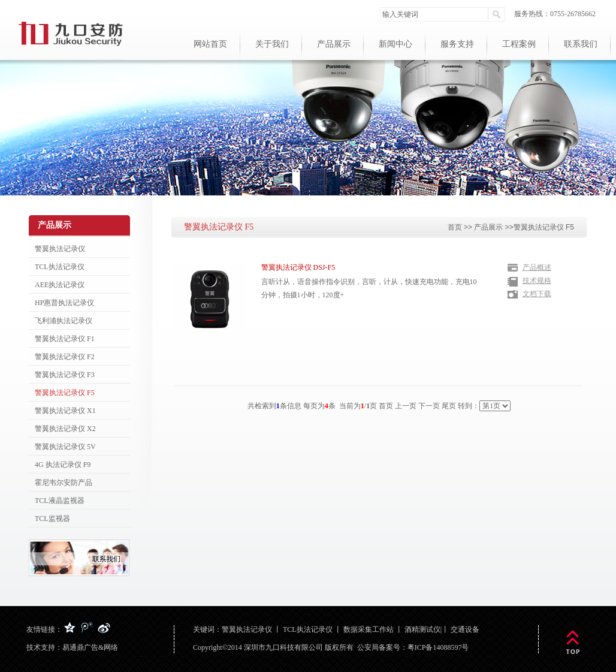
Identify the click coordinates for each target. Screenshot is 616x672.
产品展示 (334, 44)
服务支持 (457, 44)
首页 (455, 227)
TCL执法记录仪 (308, 629)
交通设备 (465, 629)
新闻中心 (395, 44)
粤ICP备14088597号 (438, 647)
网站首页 (210, 44)
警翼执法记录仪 (247, 629)
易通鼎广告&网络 (90, 647)
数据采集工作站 (369, 629)
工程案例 (519, 44)
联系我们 (581, 44)
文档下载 (537, 294)
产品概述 (537, 267)
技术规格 (537, 281)
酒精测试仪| (423, 629)
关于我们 (272, 44)
